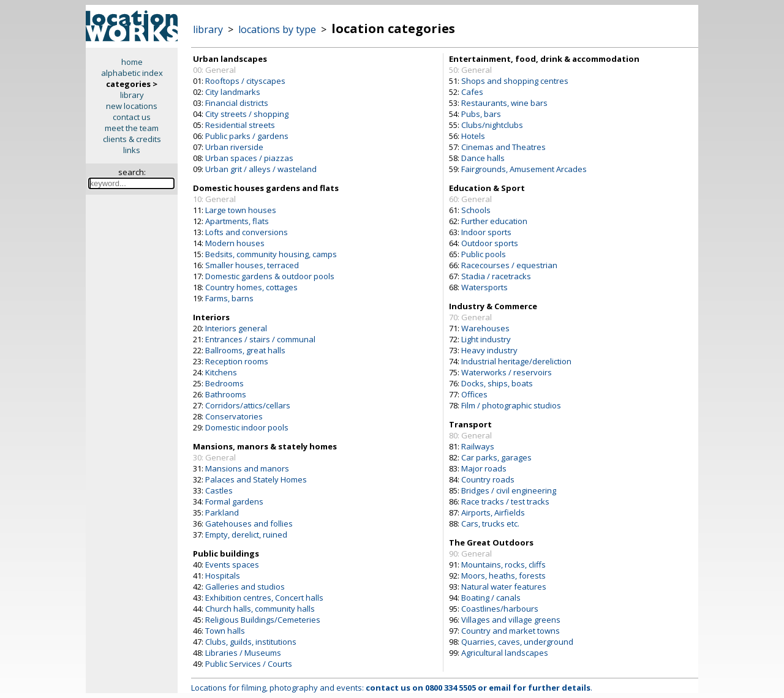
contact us (132, 117)
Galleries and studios (245, 587)
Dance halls (483, 158)
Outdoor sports (490, 243)
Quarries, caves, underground (517, 642)
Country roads (488, 479)
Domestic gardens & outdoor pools (270, 276)
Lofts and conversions (247, 232)
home (132, 62)
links (132, 150)
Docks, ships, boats (497, 383)
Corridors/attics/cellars (248, 405)
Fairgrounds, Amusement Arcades (524, 169)
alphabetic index (132, 73)
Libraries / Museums (243, 653)
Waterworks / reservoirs (507, 372)
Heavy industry (489, 350)
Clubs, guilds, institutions (251, 642)
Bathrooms (226, 394)
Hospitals (223, 576)
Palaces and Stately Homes (256, 479)
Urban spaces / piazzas (249, 158)
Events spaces (232, 565)
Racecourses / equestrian (509, 265)
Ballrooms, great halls (245, 350)
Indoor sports (486, 232)
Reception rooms (237, 361)
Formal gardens (234, 501)
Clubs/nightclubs (492, 125)
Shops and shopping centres (515, 81)
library (132, 95)
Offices (474, 394)
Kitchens (221, 372)
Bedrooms (224, 383)
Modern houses (235, 243)
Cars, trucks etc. (490, 523)
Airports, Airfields (493, 512)
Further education (494, 221)
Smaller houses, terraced (252, 265)
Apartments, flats (237, 221)
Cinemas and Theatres (503, 147)
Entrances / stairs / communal (260, 339)
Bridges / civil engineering (509, 490)
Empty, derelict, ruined (246, 535)
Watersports (484, 287)
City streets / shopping (247, 114)
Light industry (486, 339)
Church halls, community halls (260, 609)
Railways (478, 446)
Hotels (473, 136)
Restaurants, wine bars (504, 103)
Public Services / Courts (249, 664)
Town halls (225, 631)
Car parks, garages (496, 457)
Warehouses (485, 328)
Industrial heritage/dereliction (516, 361)
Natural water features (504, 587)
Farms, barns (229, 298)
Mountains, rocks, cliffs (503, 565)
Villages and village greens (511, 620)
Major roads (484, 468)
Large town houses (241, 210)
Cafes (472, 92)
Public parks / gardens (247, 136)
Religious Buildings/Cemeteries (263, 620)
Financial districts (237, 103)
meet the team (132, 128)
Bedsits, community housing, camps (271, 254)
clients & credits (132, 139)
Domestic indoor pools (247, 427)
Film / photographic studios (511, 405)
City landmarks (233, 92)
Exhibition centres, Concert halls (264, 598)
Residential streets (240, 125)
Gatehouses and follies (249, 523)
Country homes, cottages (251, 287)
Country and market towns (511, 631)
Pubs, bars (481, 114)
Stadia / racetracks (496, 276)
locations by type (277, 29)
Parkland (222, 512)
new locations (132, 106)
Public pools (484, 254)
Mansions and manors (247, 468)
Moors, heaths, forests (503, 576)
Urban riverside (234, 147)
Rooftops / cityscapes (245, 81)
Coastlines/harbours (500, 609)
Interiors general (236, 328)
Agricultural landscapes (505, 653)
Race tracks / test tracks (505, 501)
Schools (476, 210)
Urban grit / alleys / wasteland (261, 169)
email (500, 688)
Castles (219, 490)
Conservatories (234, 416)
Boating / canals (491, 598)
